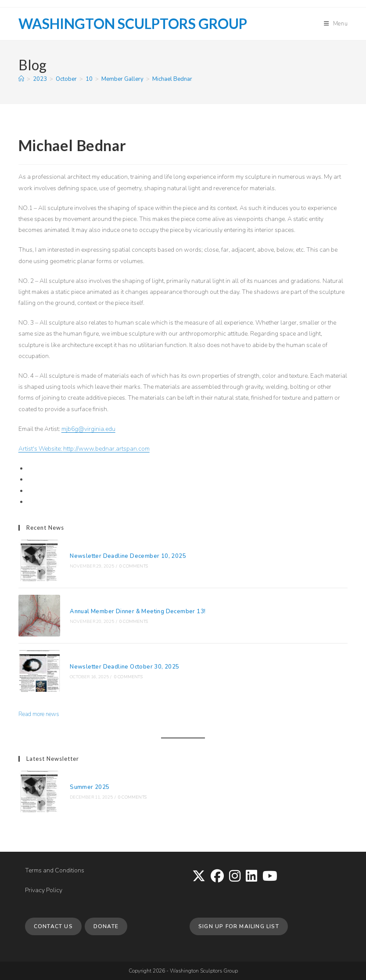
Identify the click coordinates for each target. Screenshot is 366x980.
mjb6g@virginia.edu (88, 429)
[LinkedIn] (251, 877)
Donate (106, 926)
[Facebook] (217, 877)
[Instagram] (235, 877)
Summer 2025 (90, 787)
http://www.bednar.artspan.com (106, 449)
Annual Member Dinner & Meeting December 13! (138, 611)
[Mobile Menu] (336, 24)
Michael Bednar (172, 79)
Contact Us (53, 926)
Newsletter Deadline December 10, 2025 (128, 556)
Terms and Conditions (55, 870)
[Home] (21, 79)
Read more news (39, 714)
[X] (199, 877)
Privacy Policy (44, 890)
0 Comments (134, 566)
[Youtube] (270, 877)
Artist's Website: (41, 449)
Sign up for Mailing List (239, 926)
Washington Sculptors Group (133, 24)
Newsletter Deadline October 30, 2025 (124, 667)
